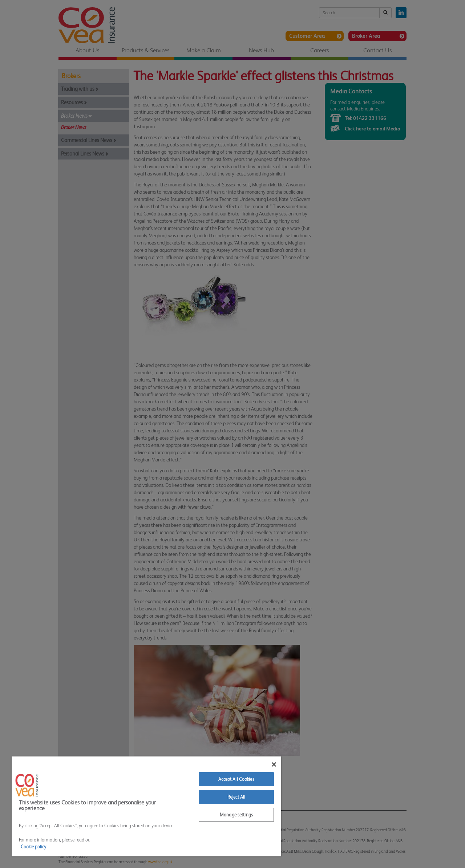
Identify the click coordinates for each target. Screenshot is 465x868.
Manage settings (236, 815)
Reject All (236, 797)
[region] (146, 806)
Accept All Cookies (236, 779)
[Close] (274, 764)
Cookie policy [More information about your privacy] (33, 847)
